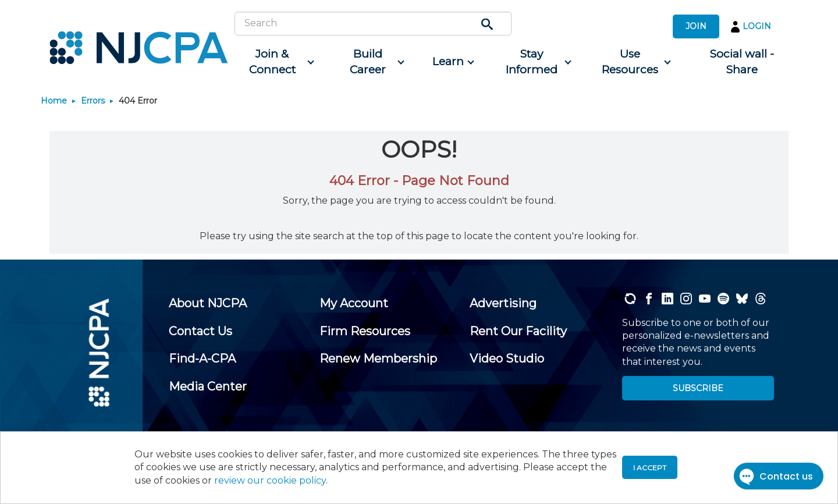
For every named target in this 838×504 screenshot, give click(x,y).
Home (54, 101)
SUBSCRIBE (698, 388)
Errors (93, 101)
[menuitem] (277, 62)
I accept (650, 468)
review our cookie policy (270, 480)
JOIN (696, 26)
